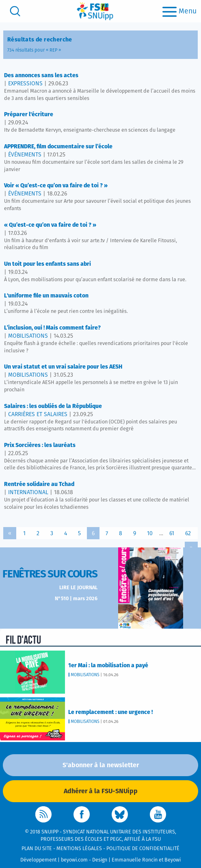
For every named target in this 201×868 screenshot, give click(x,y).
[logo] (95, 11)
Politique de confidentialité (143, 849)
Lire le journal (78, 588)
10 (150, 534)
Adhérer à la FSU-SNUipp (101, 791)
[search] (15, 11)
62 (188, 534)
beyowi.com (74, 860)
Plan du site (37, 849)
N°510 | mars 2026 (76, 599)
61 (172, 534)
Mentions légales (79, 849)
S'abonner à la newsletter (101, 765)
